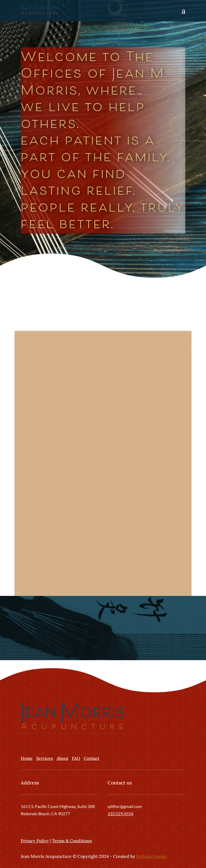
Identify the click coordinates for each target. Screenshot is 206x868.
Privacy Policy (35, 841)
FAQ (76, 758)
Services (45, 758)
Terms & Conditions (72, 841)
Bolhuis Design (152, 856)
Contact (91, 758)
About (62, 758)
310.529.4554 (120, 813)
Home (27, 758)
